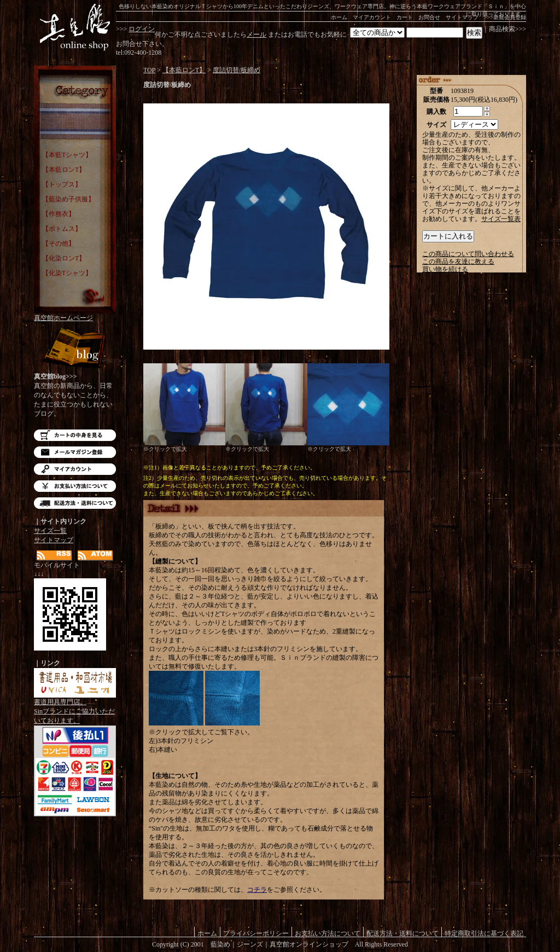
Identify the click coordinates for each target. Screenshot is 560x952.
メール (256, 34)
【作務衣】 (59, 214)
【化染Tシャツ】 (67, 273)
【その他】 (59, 243)
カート (405, 17)
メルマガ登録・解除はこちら (75, 452)
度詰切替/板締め (237, 70)
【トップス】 (62, 184)
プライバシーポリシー (256, 933)
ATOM (95, 556)
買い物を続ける (445, 269)
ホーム (339, 17)
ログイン (142, 29)
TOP (149, 70)
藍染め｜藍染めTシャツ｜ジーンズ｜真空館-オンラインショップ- (75, 27)
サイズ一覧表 (501, 219)
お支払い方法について (75, 486)
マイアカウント (372, 17)
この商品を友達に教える (458, 262)
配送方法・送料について (75, 503)
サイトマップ (462, 17)
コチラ (257, 890)
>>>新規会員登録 (505, 17)
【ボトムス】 (62, 229)
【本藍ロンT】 (64, 170)
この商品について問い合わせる (468, 254)
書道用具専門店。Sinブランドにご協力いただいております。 (75, 708)
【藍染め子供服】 (68, 199)
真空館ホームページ (63, 318)
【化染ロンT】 (64, 258)
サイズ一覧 (50, 531)
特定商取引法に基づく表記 (484, 933)
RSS (54, 556)
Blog (75, 349)
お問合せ (429, 17)
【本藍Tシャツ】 (67, 155)
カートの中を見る (75, 435)
